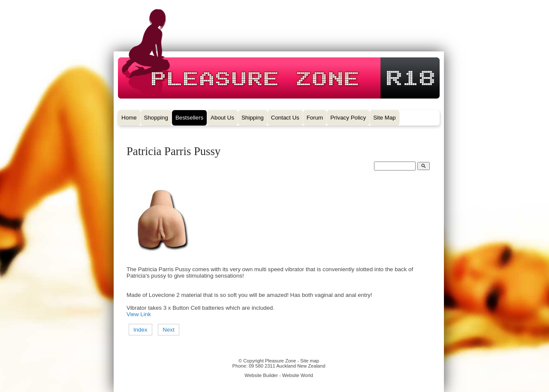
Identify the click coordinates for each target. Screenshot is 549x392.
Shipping (253, 118)
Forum (315, 118)
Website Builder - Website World (279, 375)
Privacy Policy (348, 118)
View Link (139, 314)
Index (140, 330)
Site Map (385, 118)
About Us (222, 118)
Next (168, 330)
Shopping (156, 118)
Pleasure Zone (281, 361)
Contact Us (285, 118)
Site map (310, 361)
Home (129, 118)
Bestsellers (189, 118)
